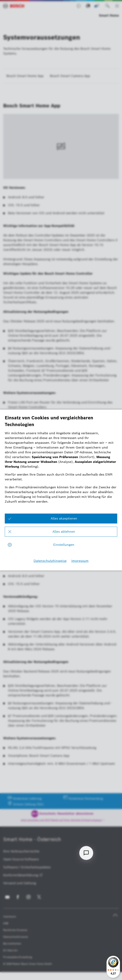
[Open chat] (86, 853)
